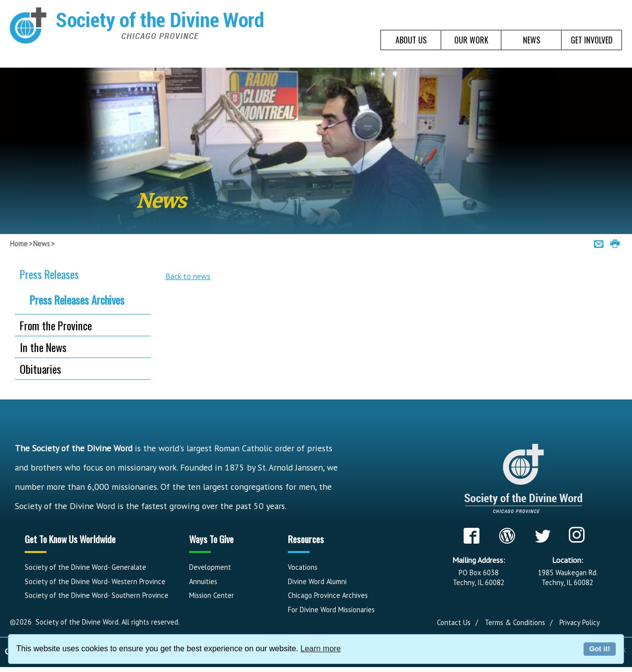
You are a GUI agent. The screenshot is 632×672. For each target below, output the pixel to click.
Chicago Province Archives (328, 595)
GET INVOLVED (592, 40)
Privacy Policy (580, 622)
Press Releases (49, 274)
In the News (43, 347)
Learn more (320, 649)
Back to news (188, 276)
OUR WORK (471, 40)
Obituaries (40, 369)
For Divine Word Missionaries (331, 610)
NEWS (532, 40)
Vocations (303, 567)
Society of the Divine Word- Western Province (95, 581)
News (41, 244)
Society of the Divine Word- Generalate (85, 567)
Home (19, 244)
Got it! (599, 649)
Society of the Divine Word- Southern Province (97, 595)
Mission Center (212, 595)
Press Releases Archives (77, 300)
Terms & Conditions (515, 622)
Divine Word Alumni (317, 581)
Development (210, 567)
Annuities (203, 581)
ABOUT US (411, 40)
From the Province (56, 325)
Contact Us (454, 622)
